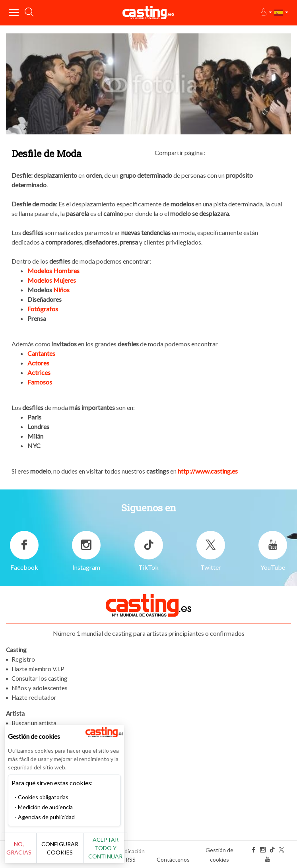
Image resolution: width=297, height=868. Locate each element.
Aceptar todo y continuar (105, 848)
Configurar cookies (60, 848)
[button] (266, 13)
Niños (61, 290)
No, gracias (19, 848)
